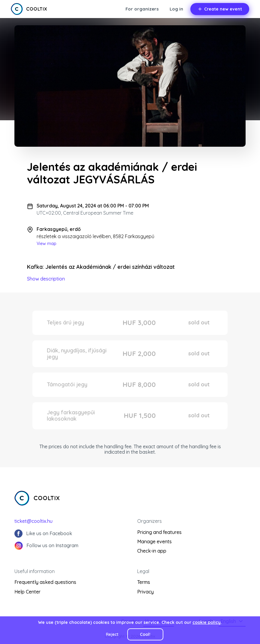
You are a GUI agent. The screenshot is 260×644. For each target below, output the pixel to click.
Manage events (154, 541)
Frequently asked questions (45, 582)
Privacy (145, 592)
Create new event (220, 9)
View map (47, 244)
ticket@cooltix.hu (33, 521)
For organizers (142, 9)
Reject (112, 634)
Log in (176, 9)
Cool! (145, 634)
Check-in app (152, 551)
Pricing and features (159, 532)
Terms (144, 582)
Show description (46, 279)
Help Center (27, 592)
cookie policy (207, 622)
